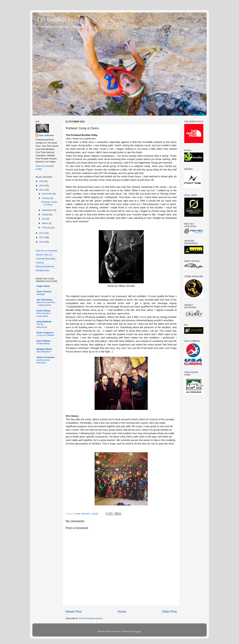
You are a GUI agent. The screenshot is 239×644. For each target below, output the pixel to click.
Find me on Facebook (47, 251)
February (47, 228)
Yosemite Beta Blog (45, 259)
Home (122, 612)
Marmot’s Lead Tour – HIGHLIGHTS (46, 304)
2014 (42, 186)
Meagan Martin (44, 349)
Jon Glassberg (44, 300)
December (47, 194)
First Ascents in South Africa (44, 315)
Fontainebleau (43, 344)
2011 (42, 237)
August (46, 214)
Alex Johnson (46, 135)
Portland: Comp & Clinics (49, 203)
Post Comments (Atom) (91, 618)
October (46, 198)
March (45, 223)
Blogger (137, 631)
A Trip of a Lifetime (45, 335)
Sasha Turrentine (46, 357)
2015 (42, 181)
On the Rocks (55, 20)
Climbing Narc (43, 270)
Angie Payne (43, 286)
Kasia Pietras (44, 311)
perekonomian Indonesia (43, 361)
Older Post (169, 612)
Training (40, 263)
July (44, 219)
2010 (42, 242)
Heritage (40, 294)
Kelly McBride (44, 322)
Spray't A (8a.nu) (44, 255)
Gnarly (143, 317)
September (48, 210)
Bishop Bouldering (45, 266)
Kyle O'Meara (44, 341)
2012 (42, 233)
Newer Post (74, 612)
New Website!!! (44, 352)
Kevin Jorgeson (45, 333)
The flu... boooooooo (42, 326)
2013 (42, 190)
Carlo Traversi (44, 292)
